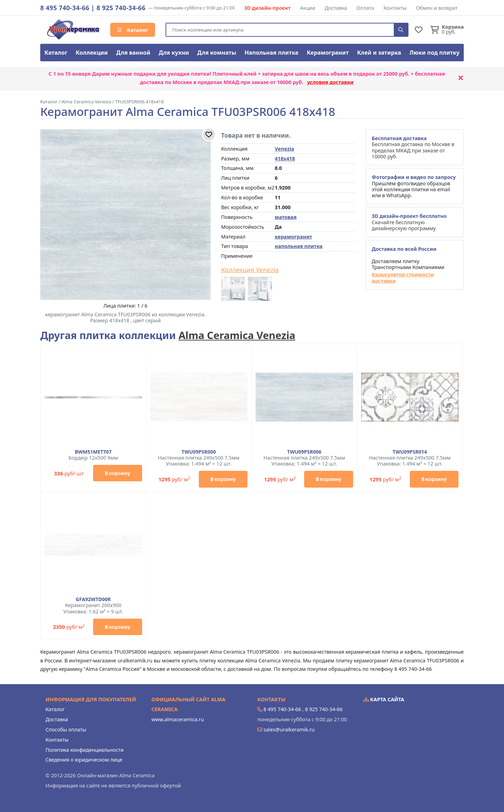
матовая (286, 217)
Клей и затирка (379, 53)
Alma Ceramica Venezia (237, 335)
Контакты (395, 8)
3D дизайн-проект (267, 8)
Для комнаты (217, 53)
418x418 (285, 159)
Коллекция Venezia (250, 270)
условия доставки (330, 82)
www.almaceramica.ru (178, 719)
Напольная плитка (272, 53)
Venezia (284, 149)
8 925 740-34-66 (121, 8)
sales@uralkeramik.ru (289, 730)
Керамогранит (328, 53)
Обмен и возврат (437, 8)
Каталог (133, 30)
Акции (308, 8)
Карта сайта (384, 699)
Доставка (336, 8)
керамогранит (293, 237)
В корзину (117, 473)
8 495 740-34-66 (65, 8)
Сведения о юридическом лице (84, 760)
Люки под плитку (435, 53)
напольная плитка (299, 246)
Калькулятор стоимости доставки (403, 278)
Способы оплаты (66, 730)
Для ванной (133, 53)
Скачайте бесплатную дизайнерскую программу (409, 222)
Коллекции (92, 53)
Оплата (365, 8)
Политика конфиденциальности (85, 750)
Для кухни (174, 53)
